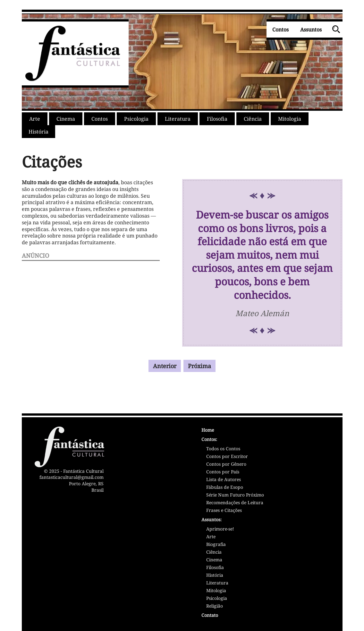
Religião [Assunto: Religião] (215, 606)
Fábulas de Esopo (225, 488)
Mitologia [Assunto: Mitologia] (216, 591)
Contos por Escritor (227, 457)
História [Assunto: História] (215, 575)
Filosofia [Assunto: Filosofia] (215, 568)
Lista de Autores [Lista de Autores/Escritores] (224, 480)
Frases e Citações (224, 511)
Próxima (199, 366)
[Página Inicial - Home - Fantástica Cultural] (266, 431)
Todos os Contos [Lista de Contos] (223, 449)
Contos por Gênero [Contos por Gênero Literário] (226, 464)
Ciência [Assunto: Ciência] (214, 552)
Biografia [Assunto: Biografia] (216, 545)
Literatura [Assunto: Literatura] (217, 583)
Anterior (165, 366)
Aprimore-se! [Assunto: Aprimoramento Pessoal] (220, 529)
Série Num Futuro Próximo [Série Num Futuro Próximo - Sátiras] (235, 495)
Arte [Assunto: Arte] (211, 537)
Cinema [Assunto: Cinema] (214, 560)
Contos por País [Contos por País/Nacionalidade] (223, 472)
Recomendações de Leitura (235, 503)
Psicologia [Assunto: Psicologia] (217, 599)
